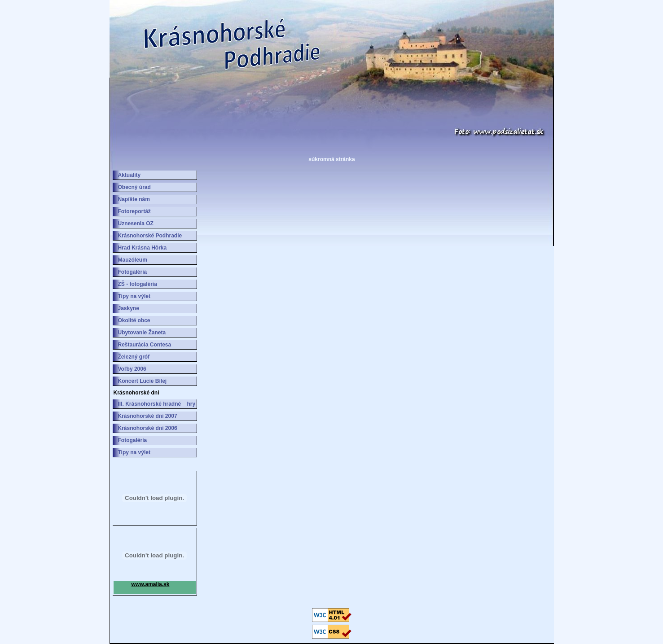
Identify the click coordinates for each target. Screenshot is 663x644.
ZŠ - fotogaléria (138, 284)
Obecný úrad (134, 187)
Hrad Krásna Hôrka (143, 248)
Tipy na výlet (134, 296)
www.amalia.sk (151, 584)
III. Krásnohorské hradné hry (157, 404)
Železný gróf (134, 357)
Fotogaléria (133, 272)
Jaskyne (129, 308)
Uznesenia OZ (136, 223)
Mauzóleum (133, 260)
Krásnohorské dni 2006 (148, 428)
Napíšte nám (134, 199)
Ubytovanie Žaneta (142, 333)
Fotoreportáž (134, 211)
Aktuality (130, 175)
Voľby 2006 (132, 369)
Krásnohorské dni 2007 (148, 416)
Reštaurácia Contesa (145, 345)
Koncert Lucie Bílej (143, 381)
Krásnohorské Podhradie (150, 236)
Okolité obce (134, 320)
